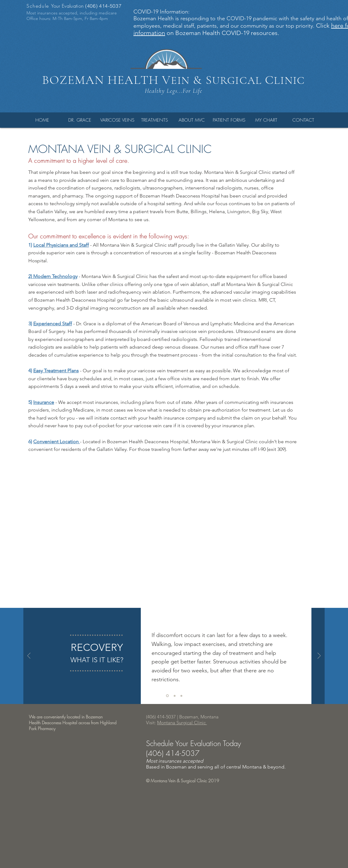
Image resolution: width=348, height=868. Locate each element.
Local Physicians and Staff (61, 245)
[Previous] (29, 656)
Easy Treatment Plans (56, 371)
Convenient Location (57, 442)
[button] (80, 120)
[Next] (319, 656)
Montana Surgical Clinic (182, 723)
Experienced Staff (53, 324)
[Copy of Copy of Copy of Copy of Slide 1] (181, 696)
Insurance (44, 402)
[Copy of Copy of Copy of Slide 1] (175, 696)
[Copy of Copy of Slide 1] (167, 696)
